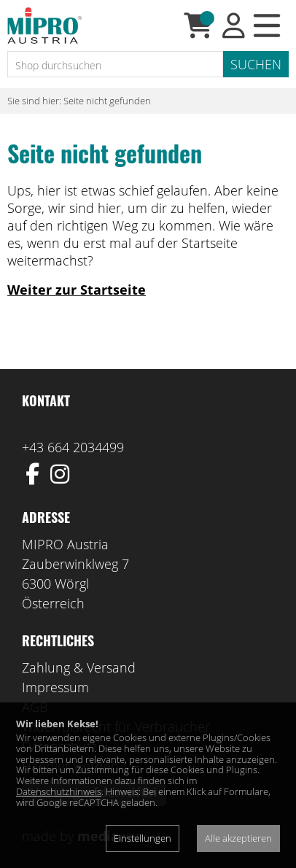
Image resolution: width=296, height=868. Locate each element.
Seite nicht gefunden (107, 101)
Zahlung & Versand (79, 667)
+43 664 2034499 (73, 447)
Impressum (55, 687)
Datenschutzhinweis (59, 791)
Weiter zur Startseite (77, 290)
